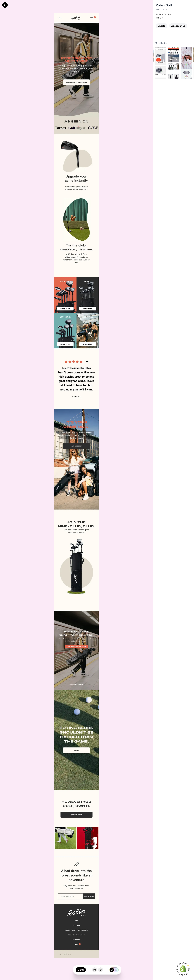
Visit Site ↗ (161, 18)
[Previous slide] (186, 43)
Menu (81, 970)
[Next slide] (190, 43)
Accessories (178, 26)
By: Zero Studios (163, 14)
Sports (162, 26)
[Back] (5, 5)
